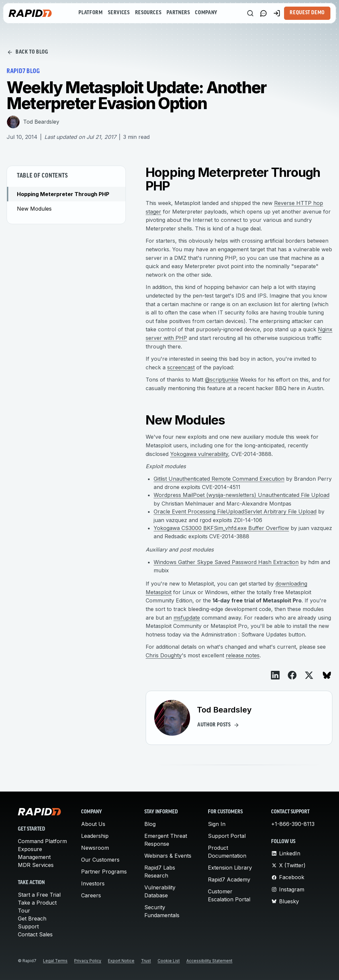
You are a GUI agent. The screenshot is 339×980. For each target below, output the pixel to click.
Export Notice (121, 961)
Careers (91, 895)
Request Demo (307, 13)
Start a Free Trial (39, 895)
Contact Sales (35, 934)
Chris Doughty (164, 655)
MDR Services (36, 865)
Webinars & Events (168, 856)
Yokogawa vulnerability (199, 454)
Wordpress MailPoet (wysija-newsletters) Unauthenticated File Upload (242, 495)
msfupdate (187, 618)
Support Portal (227, 836)
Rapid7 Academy (229, 879)
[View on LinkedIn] (275, 675)
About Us (93, 824)
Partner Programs (104, 872)
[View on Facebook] (292, 675)
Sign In (217, 824)
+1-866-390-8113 (293, 824)
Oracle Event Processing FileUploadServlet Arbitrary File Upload (235, 511)
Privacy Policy (88, 961)
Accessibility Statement (209, 961)
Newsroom (95, 848)
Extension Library (230, 868)
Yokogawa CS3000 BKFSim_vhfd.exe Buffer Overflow (221, 528)
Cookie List (169, 961)
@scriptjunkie (222, 380)
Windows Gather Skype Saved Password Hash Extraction (226, 562)
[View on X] (309, 675)
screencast (181, 367)
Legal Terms (55, 961)
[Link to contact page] (264, 13)
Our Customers (100, 860)
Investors (93, 883)
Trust (146, 961)
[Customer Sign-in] (277, 13)
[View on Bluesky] (327, 675)
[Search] (250, 13)
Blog (150, 824)
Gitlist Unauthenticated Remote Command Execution (219, 479)
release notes (243, 655)
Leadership (95, 836)
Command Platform (42, 841)
